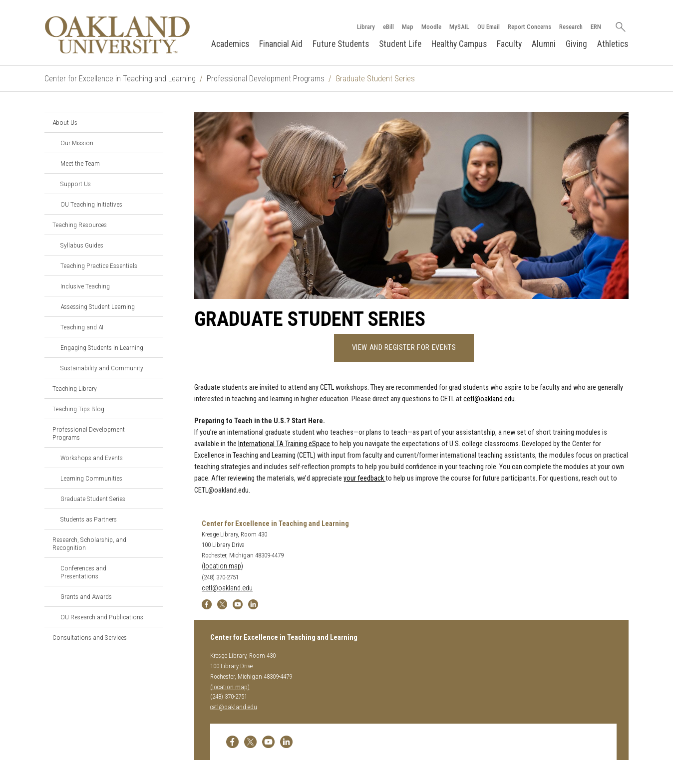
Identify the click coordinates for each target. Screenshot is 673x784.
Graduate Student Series (93, 499)
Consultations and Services (90, 637)
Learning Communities (91, 478)
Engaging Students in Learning (102, 347)
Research (571, 27)
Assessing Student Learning (98, 306)
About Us (65, 122)
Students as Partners (89, 519)
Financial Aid (281, 44)
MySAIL (459, 27)
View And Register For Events (404, 348)
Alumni (544, 44)
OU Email (489, 27)
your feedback (364, 478)
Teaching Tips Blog (78, 409)
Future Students (341, 44)
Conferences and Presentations (83, 572)
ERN (596, 27)
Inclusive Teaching (85, 286)
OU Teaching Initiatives (91, 204)
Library (366, 27)
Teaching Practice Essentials (99, 265)
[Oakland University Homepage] (117, 35)
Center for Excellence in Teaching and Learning (120, 79)
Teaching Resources (80, 225)
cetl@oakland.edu (489, 399)
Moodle (431, 27)
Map (408, 27)
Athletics (613, 44)
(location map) (222, 566)
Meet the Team (80, 163)
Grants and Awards (86, 596)
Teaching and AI (82, 327)
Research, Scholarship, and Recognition (89, 543)
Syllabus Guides (82, 245)
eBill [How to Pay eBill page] (388, 27)
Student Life (400, 44)
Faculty (509, 44)
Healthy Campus (459, 44)
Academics (230, 44)
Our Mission (77, 143)
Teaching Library (75, 388)
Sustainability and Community (102, 368)
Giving (576, 44)
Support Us (76, 184)
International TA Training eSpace (284, 444)
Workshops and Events (92, 458)
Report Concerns (529, 27)
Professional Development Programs (266, 79)
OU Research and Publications (102, 617)
